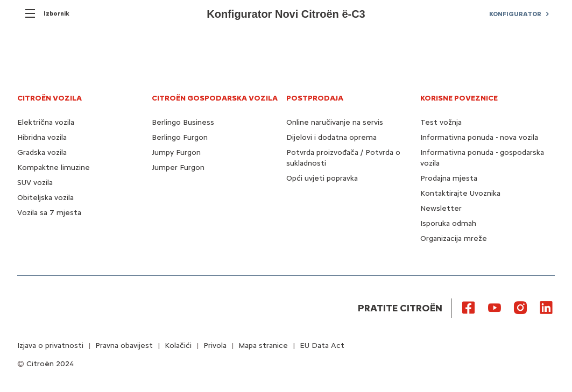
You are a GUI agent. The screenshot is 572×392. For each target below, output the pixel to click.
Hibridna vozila (42, 137)
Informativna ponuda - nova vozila (479, 137)
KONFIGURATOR (515, 14)
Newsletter (441, 208)
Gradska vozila (42, 152)
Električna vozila (46, 122)
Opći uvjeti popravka (322, 178)
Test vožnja (441, 122)
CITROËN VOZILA (50, 98)
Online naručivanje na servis (335, 122)
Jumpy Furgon (176, 152)
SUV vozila (35, 183)
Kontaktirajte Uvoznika (460, 193)
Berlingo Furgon (180, 137)
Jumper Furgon (178, 168)
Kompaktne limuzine (54, 168)
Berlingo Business (183, 122)
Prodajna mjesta (449, 178)
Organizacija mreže (454, 238)
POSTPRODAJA (315, 98)
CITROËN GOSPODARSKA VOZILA (215, 98)
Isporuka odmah (448, 223)
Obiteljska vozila (45, 198)
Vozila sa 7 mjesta (49, 213)
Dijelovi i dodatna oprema (331, 137)
